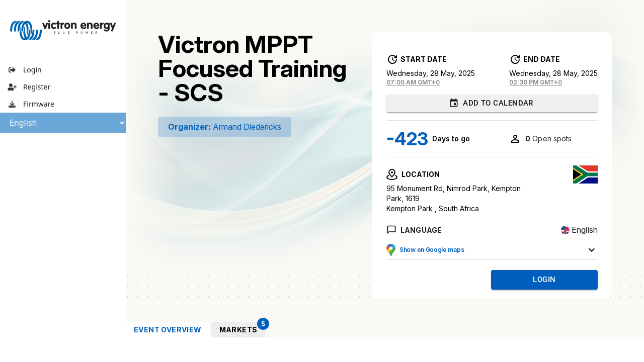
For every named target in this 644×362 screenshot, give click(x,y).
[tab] (168, 330)
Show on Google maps (432, 250)
